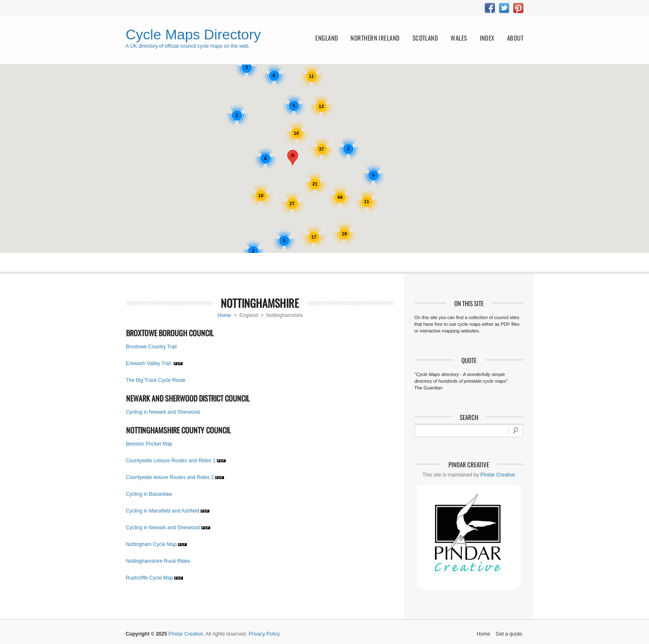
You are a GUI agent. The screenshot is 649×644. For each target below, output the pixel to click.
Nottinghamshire (260, 303)
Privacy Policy (264, 634)
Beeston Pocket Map (149, 444)
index (487, 38)
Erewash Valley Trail (149, 363)
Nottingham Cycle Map (151, 544)
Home (224, 315)
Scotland (425, 38)
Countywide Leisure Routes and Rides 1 (171, 461)
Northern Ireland (375, 38)
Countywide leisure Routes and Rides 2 (170, 477)
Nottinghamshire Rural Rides (158, 561)
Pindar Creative (498, 475)
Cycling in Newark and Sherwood (163, 412)
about (515, 38)
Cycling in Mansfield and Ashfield (163, 511)
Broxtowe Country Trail (151, 347)
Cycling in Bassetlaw (149, 494)
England (327, 38)
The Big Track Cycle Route (156, 380)
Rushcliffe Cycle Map (150, 578)
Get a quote (509, 634)
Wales (459, 38)
